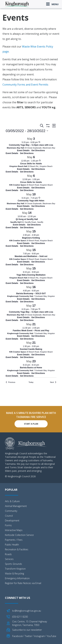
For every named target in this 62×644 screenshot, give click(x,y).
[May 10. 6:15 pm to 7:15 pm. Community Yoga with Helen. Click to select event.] (31, 200)
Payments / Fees (14, 540)
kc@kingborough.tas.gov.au (27, 611)
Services (9, 559)
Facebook (18, 636)
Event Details (12, 153)
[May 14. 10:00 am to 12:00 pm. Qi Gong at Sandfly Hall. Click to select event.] (27, 218)
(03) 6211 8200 (20, 617)
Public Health (12, 545)
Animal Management (16, 506)
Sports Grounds (13, 564)
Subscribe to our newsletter (27, 630)
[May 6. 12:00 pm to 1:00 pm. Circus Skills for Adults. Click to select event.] (31, 163)
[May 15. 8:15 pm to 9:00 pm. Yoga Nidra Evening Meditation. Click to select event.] (31, 274)
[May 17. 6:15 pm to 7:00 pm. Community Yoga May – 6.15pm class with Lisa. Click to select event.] (31, 311)
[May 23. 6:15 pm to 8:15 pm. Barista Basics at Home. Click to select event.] (31, 367)
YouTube (52, 636)
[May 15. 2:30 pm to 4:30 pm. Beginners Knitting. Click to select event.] (31, 237)
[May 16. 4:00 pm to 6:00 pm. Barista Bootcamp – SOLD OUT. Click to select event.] (31, 293)
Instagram (40, 636)
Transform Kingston (15, 569)
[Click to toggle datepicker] (27, 131)
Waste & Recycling (14, 573)
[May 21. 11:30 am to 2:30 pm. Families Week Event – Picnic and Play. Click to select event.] (31, 330)
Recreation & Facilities (17, 549)
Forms (8, 525)
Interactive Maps (14, 530)
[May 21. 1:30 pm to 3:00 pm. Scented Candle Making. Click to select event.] (31, 348)
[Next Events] (53, 382)
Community (11, 511)
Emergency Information (17, 578)
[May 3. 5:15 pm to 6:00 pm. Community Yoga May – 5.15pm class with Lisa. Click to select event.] (31, 144)
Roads (8, 554)
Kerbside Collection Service (19, 535)
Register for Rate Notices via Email (23, 583)
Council (9, 516)
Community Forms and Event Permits (25, 85)
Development (12, 520)
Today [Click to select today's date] (31, 382)
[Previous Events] (11, 382)
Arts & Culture (12, 501)
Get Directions (27, 153)
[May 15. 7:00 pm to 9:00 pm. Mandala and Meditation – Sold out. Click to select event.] (31, 256)
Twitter (29, 636)
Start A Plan (31, 424)
